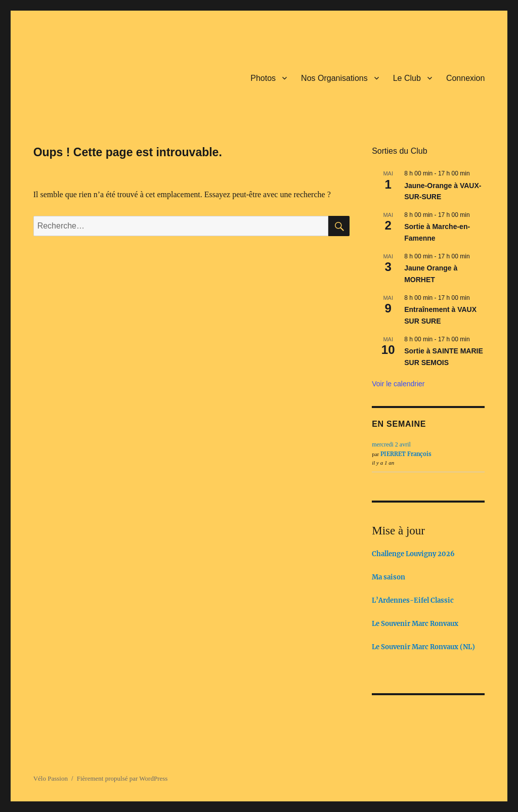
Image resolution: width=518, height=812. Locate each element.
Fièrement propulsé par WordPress (122, 778)
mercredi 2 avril (391, 444)
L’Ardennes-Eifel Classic (413, 600)
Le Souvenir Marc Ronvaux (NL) (423, 647)
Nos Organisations (334, 78)
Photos (263, 78)
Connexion (466, 78)
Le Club (407, 78)
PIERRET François (406, 454)
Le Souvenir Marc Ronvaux (415, 624)
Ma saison (388, 577)
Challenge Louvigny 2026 (413, 554)
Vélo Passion (51, 778)
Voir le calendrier (398, 384)
